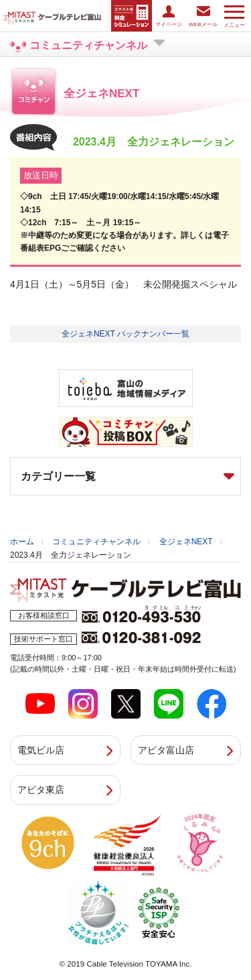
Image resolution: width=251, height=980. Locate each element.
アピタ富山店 (166, 750)
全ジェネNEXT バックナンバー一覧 (125, 334)
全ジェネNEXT (186, 542)
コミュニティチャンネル (96, 542)
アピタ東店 (41, 790)
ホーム (22, 542)
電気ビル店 (41, 750)
